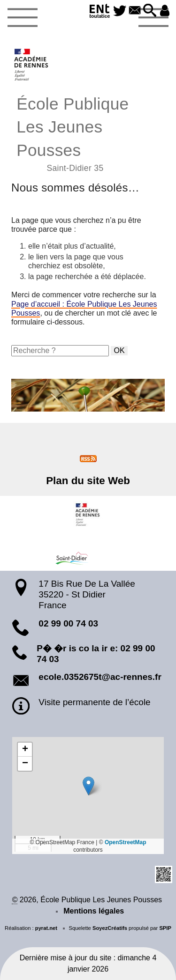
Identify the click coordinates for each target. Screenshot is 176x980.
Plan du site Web (88, 481)
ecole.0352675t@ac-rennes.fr (100, 677)
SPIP (165, 928)
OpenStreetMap (126, 842)
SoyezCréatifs (110, 928)
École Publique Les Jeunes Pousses (88, 133)
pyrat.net (46, 928)
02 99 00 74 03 (68, 623)
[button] (150, 11)
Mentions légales (94, 911)
